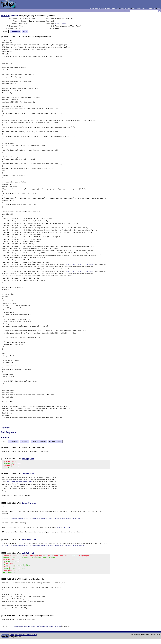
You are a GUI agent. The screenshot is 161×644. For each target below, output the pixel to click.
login (159, 8)
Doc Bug (6, 16)
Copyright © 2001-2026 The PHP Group (24, 640)
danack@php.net (29, 505)
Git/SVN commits (39, 441)
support (97, 8)
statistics (145, 8)
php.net (91, 8)
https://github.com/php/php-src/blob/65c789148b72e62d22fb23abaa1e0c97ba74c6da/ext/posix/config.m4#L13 (43, 547)
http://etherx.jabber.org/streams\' (80, 264)
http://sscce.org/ (64, 529)
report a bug (115, 8)
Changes (25, 441)
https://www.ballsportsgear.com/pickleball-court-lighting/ (38, 631)
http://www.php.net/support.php (19, 483)
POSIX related (61, 24)
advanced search (126, 8)
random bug (152, 8)
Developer (15, 32)
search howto (136, 8)
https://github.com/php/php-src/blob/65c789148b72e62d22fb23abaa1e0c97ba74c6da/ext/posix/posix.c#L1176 (43, 520)
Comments (13, 441)
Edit (25, 32)
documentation (106, 8)
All (4, 441)
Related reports (55, 441)
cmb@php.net (28, 459)
